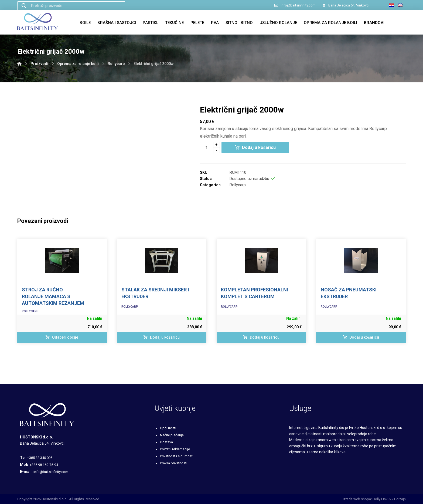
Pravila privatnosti (174, 463)
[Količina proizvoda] (207, 148)
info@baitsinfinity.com (51, 472)
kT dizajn (399, 499)
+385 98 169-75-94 (44, 465)
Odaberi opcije (65, 337)
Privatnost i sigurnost (176, 456)
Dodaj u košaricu (259, 147)
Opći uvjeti (168, 428)
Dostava (166, 442)
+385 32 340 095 (40, 458)
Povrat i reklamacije (175, 449)
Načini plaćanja (172, 435)
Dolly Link (380, 499)
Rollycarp (238, 185)
